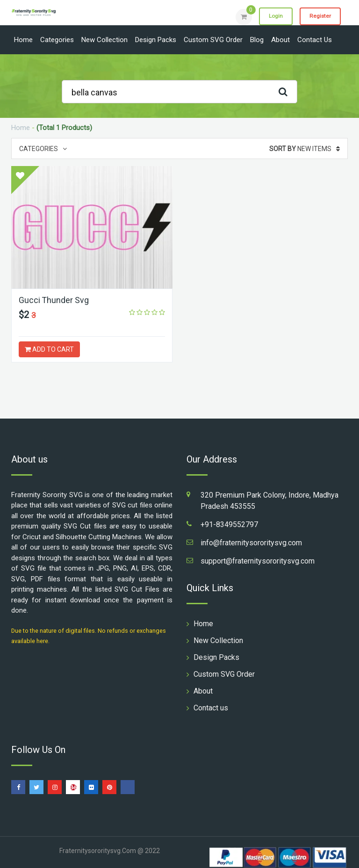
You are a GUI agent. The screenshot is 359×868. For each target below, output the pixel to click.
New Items (305, 149)
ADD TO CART (49, 349)
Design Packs (156, 40)
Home (23, 40)
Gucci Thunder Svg (54, 300)
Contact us (315, 40)
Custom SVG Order (213, 40)
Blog (257, 40)
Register (320, 16)
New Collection (104, 40)
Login (274, 16)
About (280, 40)
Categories (57, 40)
